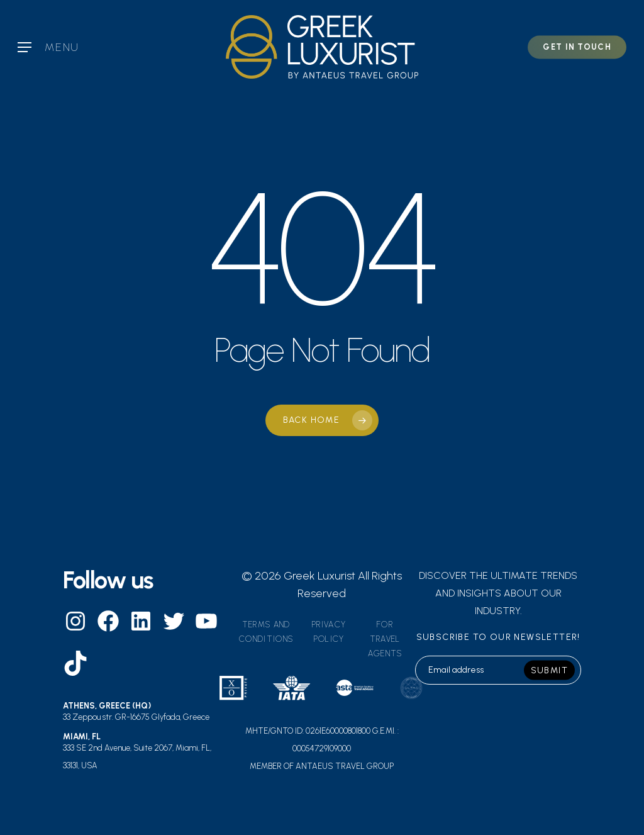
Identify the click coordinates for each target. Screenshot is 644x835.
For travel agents (385, 639)
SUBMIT (549, 670)
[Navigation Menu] (48, 47)
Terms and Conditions (266, 632)
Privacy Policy (329, 632)
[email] (498, 670)
